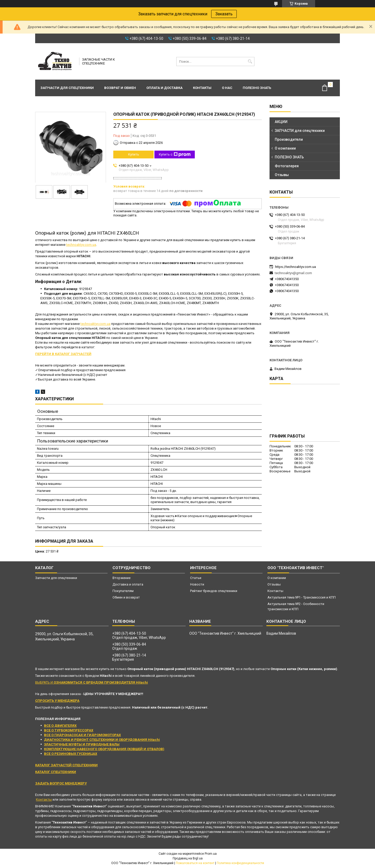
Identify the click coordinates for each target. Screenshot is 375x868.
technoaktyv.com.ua (81, 245)
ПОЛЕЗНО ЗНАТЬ (289, 157)
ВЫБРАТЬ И (92, 682)
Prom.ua (211, 854)
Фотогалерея (287, 166)
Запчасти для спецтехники (67, 88)
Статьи (196, 578)
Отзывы (282, 175)
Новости (197, 584)
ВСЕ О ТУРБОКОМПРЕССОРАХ (69, 730)
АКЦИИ (281, 122)
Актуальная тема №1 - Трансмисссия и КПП (302, 597)
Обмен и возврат (126, 597)
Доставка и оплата (128, 584)
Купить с (175, 155)
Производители (289, 139)
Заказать (224, 14)
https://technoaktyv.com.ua (295, 267)
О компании (285, 148)
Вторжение (121, 578)
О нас (227, 88)
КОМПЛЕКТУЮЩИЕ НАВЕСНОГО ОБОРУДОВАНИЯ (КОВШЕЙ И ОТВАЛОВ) (104, 749)
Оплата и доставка (164, 88)
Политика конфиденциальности (240, 863)
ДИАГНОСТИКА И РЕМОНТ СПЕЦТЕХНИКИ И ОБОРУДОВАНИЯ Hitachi (102, 740)
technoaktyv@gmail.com (293, 273)
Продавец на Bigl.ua (188, 858)
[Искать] (250, 62)
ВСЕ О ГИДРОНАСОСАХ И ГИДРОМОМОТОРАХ (82, 735)
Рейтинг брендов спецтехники (214, 591)
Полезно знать (257, 88)
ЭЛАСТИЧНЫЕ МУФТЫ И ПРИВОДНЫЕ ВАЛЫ (82, 744)
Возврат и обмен (120, 88)
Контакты (202, 88)
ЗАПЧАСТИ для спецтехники (300, 131)
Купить (134, 154)
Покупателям (123, 591)
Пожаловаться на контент (195, 863)
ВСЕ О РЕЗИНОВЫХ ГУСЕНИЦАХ (71, 754)
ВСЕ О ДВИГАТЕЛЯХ (60, 726)
